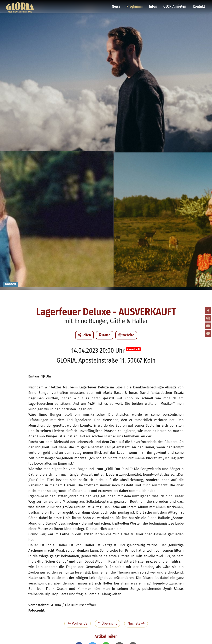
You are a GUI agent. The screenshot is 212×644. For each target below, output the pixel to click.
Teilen (84, 335)
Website (126, 335)
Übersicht (107, 623)
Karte (105, 335)
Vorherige (78, 623)
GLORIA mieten (175, 5)
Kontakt (199, 5)
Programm (135, 5)
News (117, 5)
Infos (153, 5)
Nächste (136, 623)
